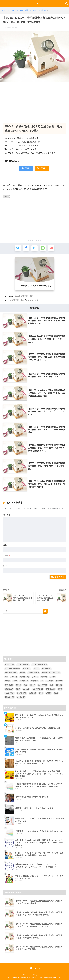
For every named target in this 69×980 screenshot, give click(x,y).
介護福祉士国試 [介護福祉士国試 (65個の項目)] (25, 677)
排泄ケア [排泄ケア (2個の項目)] (32, 685)
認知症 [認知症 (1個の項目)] (56, 693)
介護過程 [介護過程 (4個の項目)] (35, 677)
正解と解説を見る (12, 161)
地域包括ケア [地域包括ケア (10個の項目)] (24, 681)
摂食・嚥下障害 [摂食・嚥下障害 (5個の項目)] (43, 685)
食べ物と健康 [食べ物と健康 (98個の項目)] (21, 697)
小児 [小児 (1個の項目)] (42, 681)
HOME (35, 968)
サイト (6, 566)
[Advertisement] (34, 100)
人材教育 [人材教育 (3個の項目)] (23, 673)
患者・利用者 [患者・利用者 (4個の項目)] (9, 685)
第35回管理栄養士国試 (24, 296)
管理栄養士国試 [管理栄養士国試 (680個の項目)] (51, 689)
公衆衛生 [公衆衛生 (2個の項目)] (53, 677)
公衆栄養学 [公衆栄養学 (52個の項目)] (44, 677)
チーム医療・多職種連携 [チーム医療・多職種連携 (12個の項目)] (12, 669)
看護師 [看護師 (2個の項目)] (18, 689)
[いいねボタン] (6, 197)
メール (6, 556)
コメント (7, 515)
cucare (35, 3)
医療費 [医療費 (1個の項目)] (15, 681)
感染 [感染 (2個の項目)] (25, 685)
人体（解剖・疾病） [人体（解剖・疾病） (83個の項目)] (11, 673)
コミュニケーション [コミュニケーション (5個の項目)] (23, 665)
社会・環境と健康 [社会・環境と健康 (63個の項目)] (38, 689)
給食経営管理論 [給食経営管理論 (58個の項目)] (22, 693)
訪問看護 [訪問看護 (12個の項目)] (49, 693)
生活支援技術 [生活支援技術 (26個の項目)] (9, 689)
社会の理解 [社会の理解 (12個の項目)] (26, 689)
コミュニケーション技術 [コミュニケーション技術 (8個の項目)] (40, 665)
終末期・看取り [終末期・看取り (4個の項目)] (10, 693)
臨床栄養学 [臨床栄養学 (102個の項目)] (33, 693)
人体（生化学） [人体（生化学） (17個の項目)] (46, 669)
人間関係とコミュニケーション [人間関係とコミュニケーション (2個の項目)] (51, 673)
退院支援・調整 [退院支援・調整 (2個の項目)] (10, 697)
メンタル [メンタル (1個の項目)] (36, 669)
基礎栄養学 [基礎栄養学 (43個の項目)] (34, 681)
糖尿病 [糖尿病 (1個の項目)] (60, 689)
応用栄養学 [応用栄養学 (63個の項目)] (59, 681)
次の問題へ (42, 169)
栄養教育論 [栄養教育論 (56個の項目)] (59, 685)
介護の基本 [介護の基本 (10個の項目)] (14, 677)
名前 (6, 545)
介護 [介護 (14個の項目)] (6, 677)
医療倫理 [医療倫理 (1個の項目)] (8, 681)
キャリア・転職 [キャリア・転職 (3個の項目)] (10, 665)
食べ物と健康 (33, 300)
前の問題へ (26, 169)
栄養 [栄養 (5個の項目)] (52, 685)
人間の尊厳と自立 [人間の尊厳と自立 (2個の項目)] (33, 673)
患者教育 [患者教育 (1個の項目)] (18, 685)
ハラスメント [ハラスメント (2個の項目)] (27, 669)
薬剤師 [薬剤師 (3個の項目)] (41, 693)
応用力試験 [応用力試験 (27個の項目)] (50, 681)
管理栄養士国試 (18, 300)
